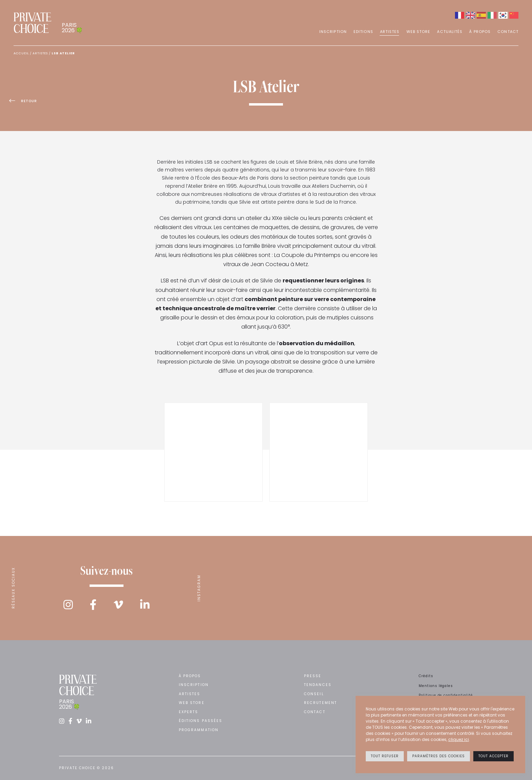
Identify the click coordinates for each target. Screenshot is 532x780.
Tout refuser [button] (385, 756)
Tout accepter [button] (493, 756)
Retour (27, 103)
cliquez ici (459, 739)
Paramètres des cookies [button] (439, 756)
